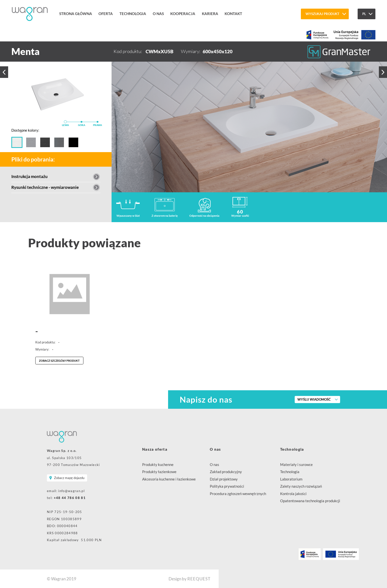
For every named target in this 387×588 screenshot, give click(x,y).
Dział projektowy (224, 479)
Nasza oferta (155, 449)
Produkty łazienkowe (159, 472)
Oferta (106, 14)
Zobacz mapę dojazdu (69, 478)
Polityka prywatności (227, 486)
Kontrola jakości (293, 494)
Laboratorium (291, 479)
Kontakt (233, 14)
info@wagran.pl (71, 491)
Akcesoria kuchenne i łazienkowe (169, 479)
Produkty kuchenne (158, 464)
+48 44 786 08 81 (70, 498)
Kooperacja (183, 14)
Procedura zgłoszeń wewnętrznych (238, 494)
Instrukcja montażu (29, 176)
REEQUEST (199, 579)
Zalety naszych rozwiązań (301, 486)
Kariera (210, 14)
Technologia (133, 14)
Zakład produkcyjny (226, 472)
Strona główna (76, 14)
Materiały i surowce (296, 464)
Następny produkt (383, 72)
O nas (158, 14)
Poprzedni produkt (4, 72)
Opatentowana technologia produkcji (310, 501)
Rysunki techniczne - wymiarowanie (45, 187)
